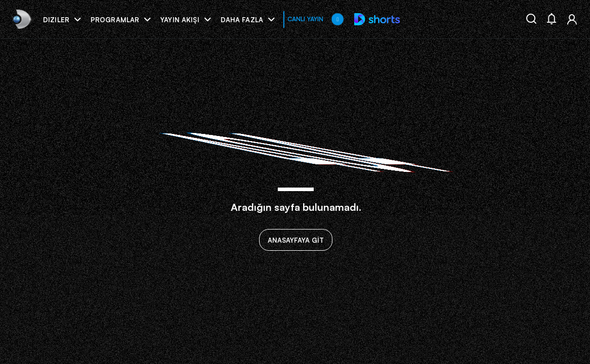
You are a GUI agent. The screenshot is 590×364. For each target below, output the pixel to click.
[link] (21, 19)
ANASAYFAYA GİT (296, 240)
